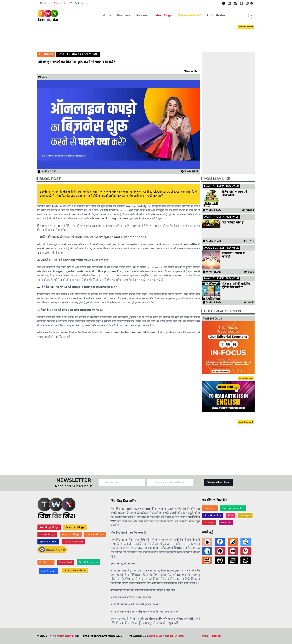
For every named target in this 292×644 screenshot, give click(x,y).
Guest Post (59, 3)
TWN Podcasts (95, 534)
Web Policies (76, 3)
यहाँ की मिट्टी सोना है (233, 223)
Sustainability (213, 515)
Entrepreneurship (233, 508)
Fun (231, 515)
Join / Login (48, 571)
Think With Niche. (61, 636)
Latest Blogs (163, 15)
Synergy (245, 515)
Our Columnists (88, 562)
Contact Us (46, 562)
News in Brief (189, 15)
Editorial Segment (223, 311)
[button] (250, 16)
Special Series (48, 542)
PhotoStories (216, 15)
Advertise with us (75, 570)
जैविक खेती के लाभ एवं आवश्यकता (234, 194)
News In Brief (52, 549)
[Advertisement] (146, 35)
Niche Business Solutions (165, 636)
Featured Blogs (75, 527)
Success (142, 15)
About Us (45, 3)
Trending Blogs (49, 527)
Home (107, 15)
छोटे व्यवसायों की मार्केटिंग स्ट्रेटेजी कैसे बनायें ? (236, 286)
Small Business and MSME (78, 54)
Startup (209, 523)
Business (124, 15)
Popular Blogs (71, 534)
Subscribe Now (218, 482)
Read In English (73, 542)
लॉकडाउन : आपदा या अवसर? (233, 255)
